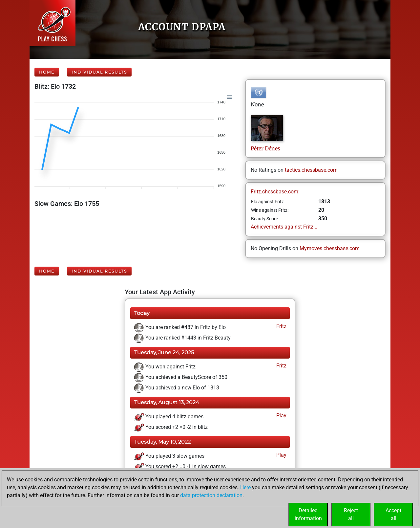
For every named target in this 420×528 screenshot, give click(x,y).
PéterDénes (265, 148)
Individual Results (99, 72)
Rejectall (351, 514)
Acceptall (393, 514)
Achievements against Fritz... (284, 227)
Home (47, 72)
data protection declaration (211, 495)
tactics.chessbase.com (311, 170)
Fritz (281, 326)
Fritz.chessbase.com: (275, 192)
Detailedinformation (308, 514)
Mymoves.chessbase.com (330, 248)
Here (245, 487)
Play (281, 416)
